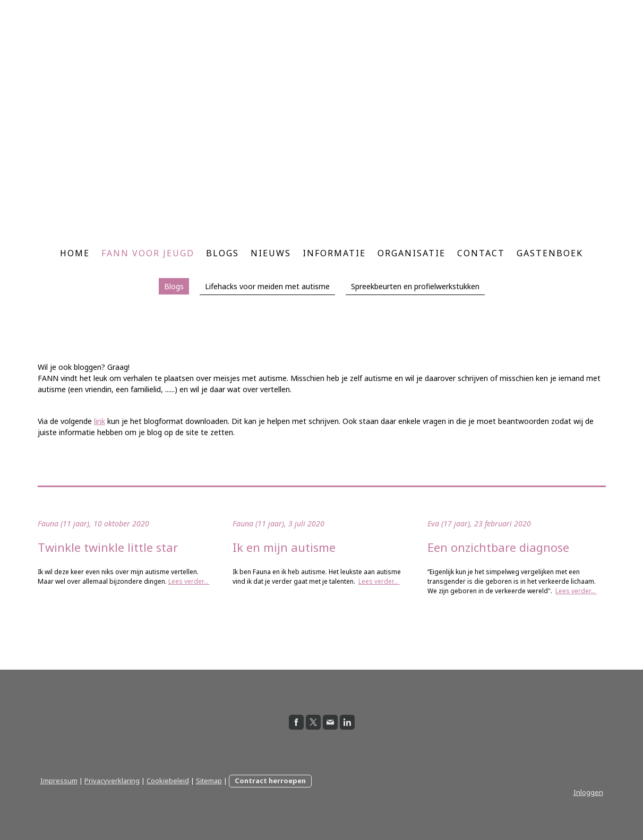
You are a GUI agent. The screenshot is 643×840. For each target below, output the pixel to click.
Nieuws (271, 253)
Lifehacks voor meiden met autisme (267, 286)
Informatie (334, 253)
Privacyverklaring (112, 781)
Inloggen (588, 792)
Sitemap (209, 781)
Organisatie (411, 253)
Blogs (222, 253)
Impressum (59, 781)
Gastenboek (550, 253)
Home (75, 253)
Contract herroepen (270, 781)
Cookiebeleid (168, 781)
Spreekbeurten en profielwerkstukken (415, 286)
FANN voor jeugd (148, 253)
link (100, 421)
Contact (481, 253)
